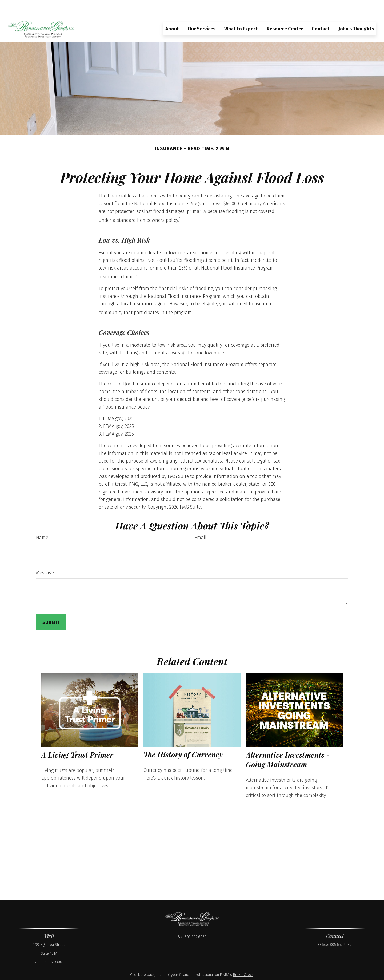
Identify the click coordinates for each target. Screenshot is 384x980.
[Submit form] (51, 607)
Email (201, 522)
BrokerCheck (243, 959)
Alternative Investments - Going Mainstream (288, 744)
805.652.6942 (341, 929)
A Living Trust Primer (77, 739)
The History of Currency (183, 739)
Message (45, 557)
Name (42, 522)
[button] (172, 13)
